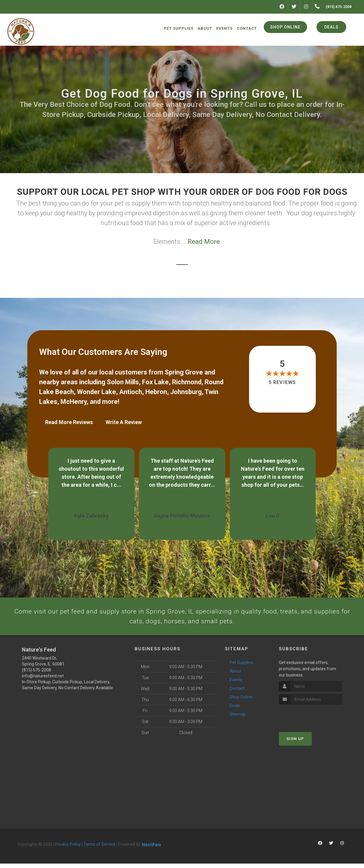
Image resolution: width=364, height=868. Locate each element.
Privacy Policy (68, 849)
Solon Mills (123, 382)
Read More (204, 242)
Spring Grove (184, 372)
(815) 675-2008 (36, 674)
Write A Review (124, 422)
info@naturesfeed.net (43, 680)
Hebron (156, 392)
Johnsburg (186, 392)
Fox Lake (155, 382)
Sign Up (295, 743)
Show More (91, 489)
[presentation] (310, 720)
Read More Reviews (69, 422)
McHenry (74, 402)
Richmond (187, 382)
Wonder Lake (97, 392)
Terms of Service (99, 849)
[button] (174, 552)
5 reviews (282, 383)
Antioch (131, 392)
